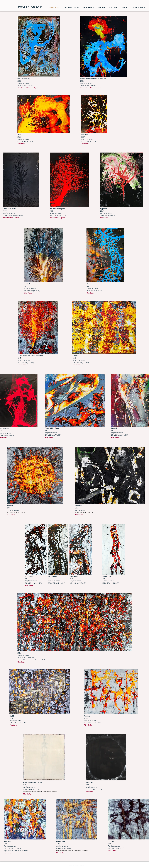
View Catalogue (33, 88)
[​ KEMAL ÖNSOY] (29, 7)
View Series (104, 218)
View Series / (22, 88)
